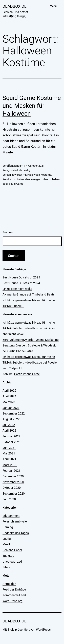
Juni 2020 (9, 499)
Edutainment (11, 516)
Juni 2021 (9, 448)
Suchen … (9, 232)
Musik (7, 544)
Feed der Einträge (14, 589)
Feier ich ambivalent (16, 521)
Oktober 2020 (12, 488)
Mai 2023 (9, 402)
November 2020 (13, 482)
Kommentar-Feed (14, 595)
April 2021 (9, 459)
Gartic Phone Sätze (20, 351)
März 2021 (10, 465)
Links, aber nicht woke (17, 289)
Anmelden (9, 584)
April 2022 (9, 430)
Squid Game (16, 184)
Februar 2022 (11, 436)
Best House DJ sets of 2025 (21, 277)
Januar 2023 (11, 408)
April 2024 (9, 396)
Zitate (6, 567)
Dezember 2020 (13, 476)
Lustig (26, 170)
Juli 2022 (9, 425)
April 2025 (9, 391)
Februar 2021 (11, 471)
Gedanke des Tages (16, 533)
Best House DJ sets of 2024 (21, 283)
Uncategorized (12, 562)
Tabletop (8, 556)
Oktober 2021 (12, 442)
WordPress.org (13, 601)
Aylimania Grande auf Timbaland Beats (29, 294)
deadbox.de (15, 6)
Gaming (8, 527)
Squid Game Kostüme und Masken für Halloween (32, 106)
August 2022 (11, 419)
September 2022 (14, 413)
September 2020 (14, 493)
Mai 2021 (9, 453)
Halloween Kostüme (39, 175)
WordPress (43, 630)
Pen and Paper (12, 550)
